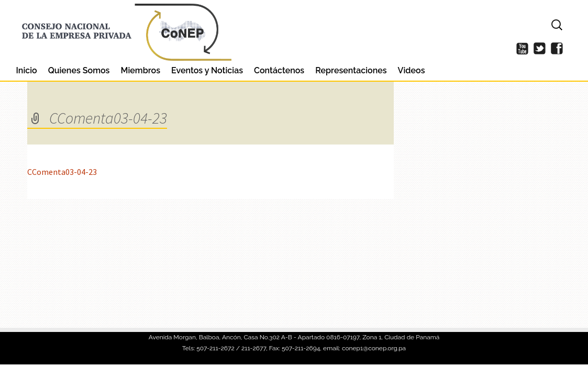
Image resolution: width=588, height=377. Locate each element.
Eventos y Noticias (207, 70)
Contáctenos (279, 70)
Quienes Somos (79, 70)
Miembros (140, 70)
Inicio (27, 70)
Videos (412, 70)
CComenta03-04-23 (62, 172)
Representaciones (351, 70)
